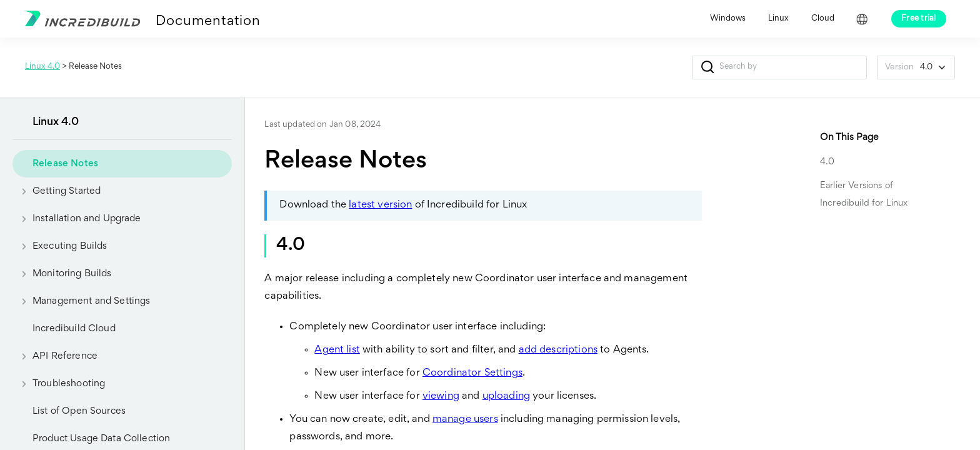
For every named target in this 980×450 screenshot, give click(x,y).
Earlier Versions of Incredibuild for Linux (864, 195)
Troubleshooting (59, 384)
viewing (441, 397)
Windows (728, 19)
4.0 (827, 162)
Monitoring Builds (62, 274)
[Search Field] (779, 67)
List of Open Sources (79, 411)
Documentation (208, 22)
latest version (380, 205)
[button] (707, 67)
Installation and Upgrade (77, 219)
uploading (506, 397)
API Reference (55, 356)
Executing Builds (60, 246)
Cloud (823, 19)
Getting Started (57, 191)
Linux (778, 19)
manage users (465, 420)
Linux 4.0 (42, 67)
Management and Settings (81, 301)
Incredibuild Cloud (74, 329)
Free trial (919, 19)
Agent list (337, 350)
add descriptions (558, 350)
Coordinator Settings (472, 373)
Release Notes (65, 164)
